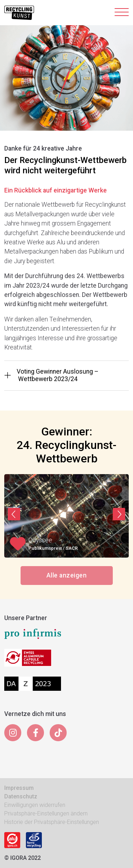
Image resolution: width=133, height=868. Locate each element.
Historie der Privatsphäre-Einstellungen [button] (52, 822)
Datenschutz (21, 796)
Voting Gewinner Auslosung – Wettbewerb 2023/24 (51, 375)
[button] (14, 514)
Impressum (19, 788)
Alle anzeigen (66, 575)
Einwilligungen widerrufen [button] (35, 805)
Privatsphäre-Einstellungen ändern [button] (46, 813)
